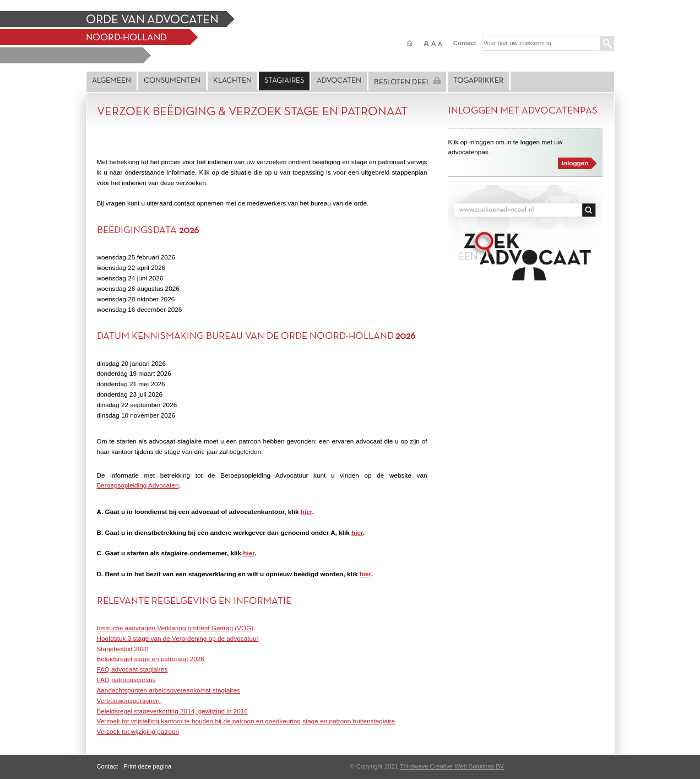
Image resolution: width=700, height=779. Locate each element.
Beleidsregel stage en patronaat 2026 (151, 659)
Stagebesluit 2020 (123, 649)
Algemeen (112, 81)
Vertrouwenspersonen (129, 700)
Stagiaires (284, 81)
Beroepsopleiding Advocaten (138, 485)
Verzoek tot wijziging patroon (138, 731)
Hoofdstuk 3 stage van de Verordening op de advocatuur (178, 638)
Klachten (232, 81)
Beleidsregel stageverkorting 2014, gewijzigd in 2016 (172, 711)
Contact (465, 43)
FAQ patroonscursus (126, 680)
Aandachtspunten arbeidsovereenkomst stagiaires (169, 690)
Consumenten (172, 81)
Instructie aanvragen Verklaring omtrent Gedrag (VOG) (175, 628)
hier (306, 512)
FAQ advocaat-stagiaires (132, 669)
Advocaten (339, 81)
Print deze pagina (147, 766)
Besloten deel (407, 82)
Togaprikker (478, 81)
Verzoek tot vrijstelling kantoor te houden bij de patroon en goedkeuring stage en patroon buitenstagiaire (246, 721)
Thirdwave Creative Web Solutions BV (452, 766)
